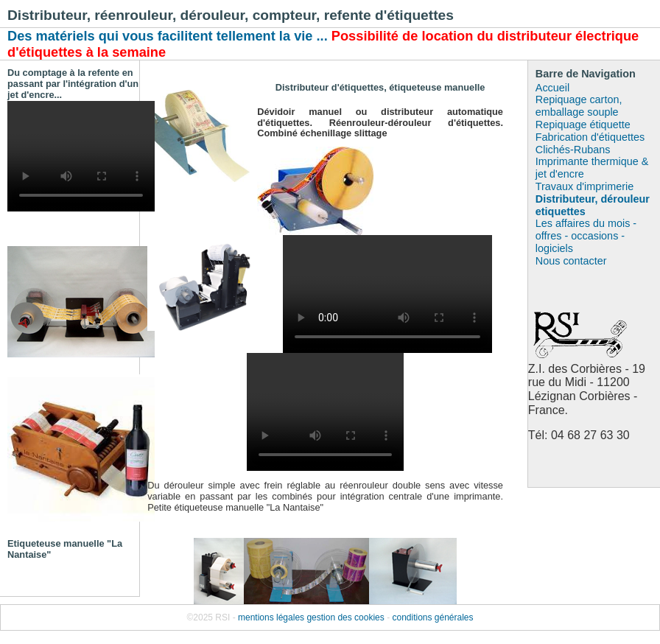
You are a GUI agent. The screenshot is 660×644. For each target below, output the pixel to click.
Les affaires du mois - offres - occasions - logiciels (586, 236)
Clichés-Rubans (573, 150)
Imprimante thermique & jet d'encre (592, 168)
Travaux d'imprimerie (584, 186)
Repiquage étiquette (583, 125)
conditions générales (432, 617)
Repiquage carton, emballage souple (579, 106)
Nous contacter (571, 261)
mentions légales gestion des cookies (311, 617)
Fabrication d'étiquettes (590, 137)
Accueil (552, 88)
